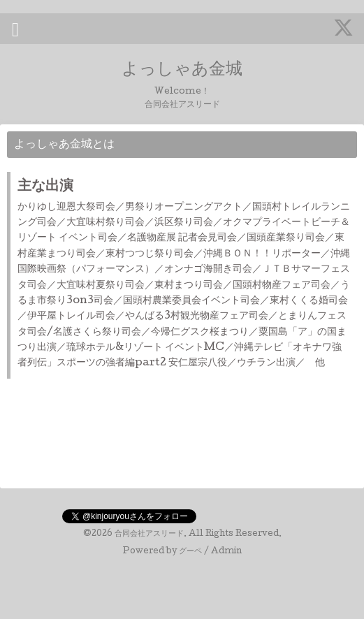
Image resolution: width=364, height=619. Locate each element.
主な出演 (45, 187)
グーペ (190, 552)
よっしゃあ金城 (182, 70)
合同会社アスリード (149, 534)
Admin (226, 552)
